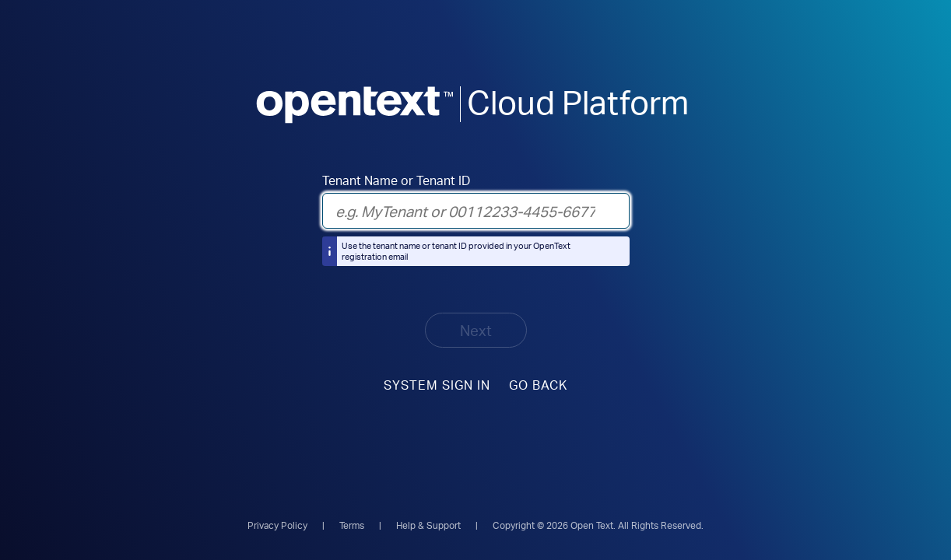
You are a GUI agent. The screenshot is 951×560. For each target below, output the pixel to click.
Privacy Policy (277, 525)
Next (476, 330)
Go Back (538, 385)
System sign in (437, 385)
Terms (352, 525)
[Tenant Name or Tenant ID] (476, 211)
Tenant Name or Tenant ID (396, 180)
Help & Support (428, 525)
